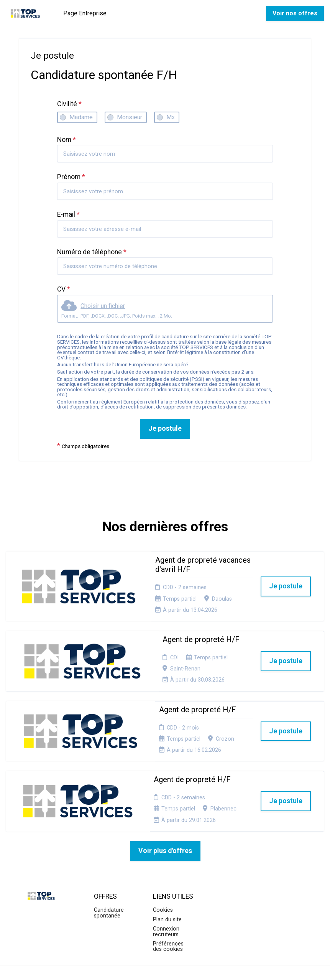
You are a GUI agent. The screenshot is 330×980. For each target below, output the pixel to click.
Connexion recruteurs (166, 877)
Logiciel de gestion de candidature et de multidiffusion (165, 966)
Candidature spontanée (109, 859)
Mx (171, 117)
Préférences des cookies (168, 892)
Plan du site (167, 866)
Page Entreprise (85, 13)
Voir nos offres (295, 13)
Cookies (163, 856)
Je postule (165, 428)
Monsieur (130, 117)
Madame (81, 117)
